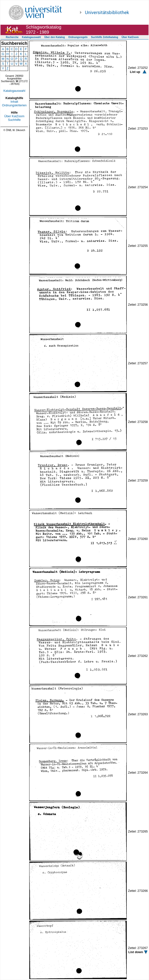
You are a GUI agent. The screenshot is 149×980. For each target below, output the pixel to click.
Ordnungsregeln (78, 37)
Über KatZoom (130, 37)
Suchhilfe (14, 120)
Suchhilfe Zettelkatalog (104, 37)
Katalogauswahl (31, 37)
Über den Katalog (55, 37)
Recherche (12, 37)
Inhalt (14, 102)
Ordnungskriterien (14, 105)
